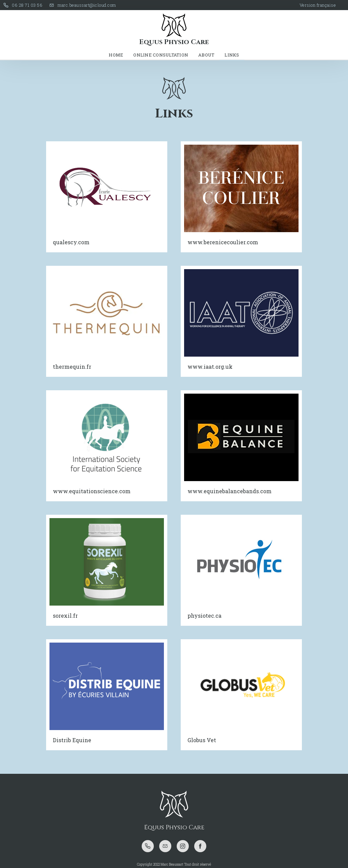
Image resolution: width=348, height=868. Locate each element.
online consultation (161, 55)
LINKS (232, 55)
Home (116, 55)
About (206, 55)
